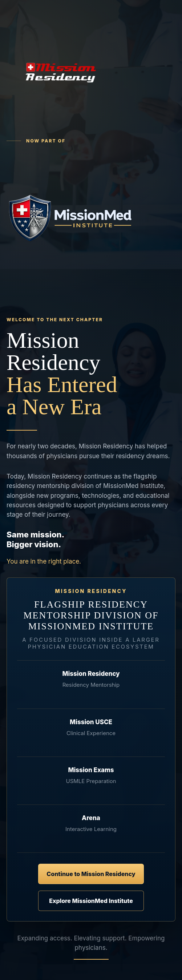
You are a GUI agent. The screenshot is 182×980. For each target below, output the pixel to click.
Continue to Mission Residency (91, 874)
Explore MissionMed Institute (91, 901)
